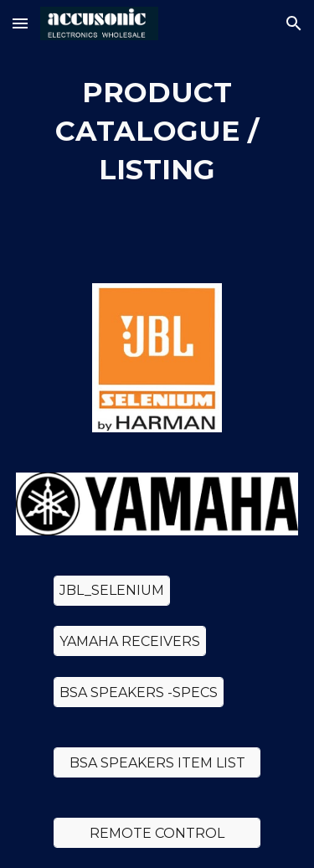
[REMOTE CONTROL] (157, 833)
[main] (157, 132)
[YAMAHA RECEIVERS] (130, 641)
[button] (20, 23)
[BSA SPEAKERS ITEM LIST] (157, 763)
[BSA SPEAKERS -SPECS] (139, 692)
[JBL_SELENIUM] (112, 590)
